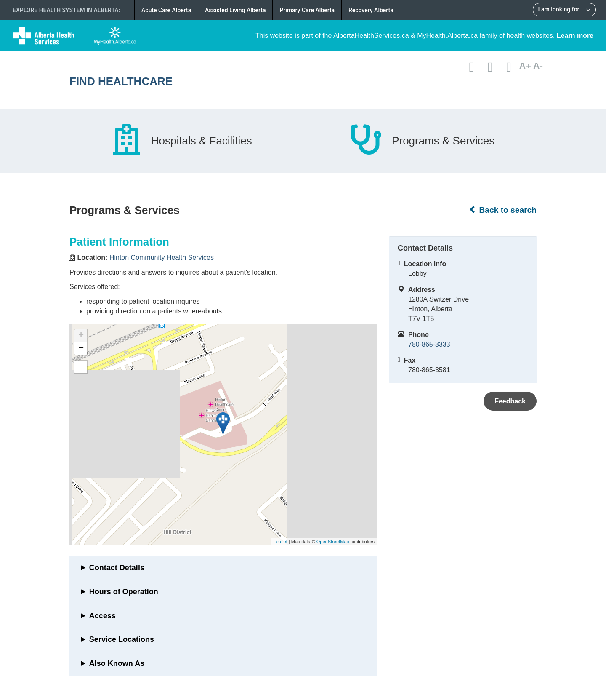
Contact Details (117, 568)
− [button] (81, 348)
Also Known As (117, 663)
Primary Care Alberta (307, 10)
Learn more (575, 36)
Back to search (503, 210)
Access (102, 616)
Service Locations (122, 639)
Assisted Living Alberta (235, 10)
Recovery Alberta (371, 10)
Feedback (510, 401)
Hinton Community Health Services (162, 258)
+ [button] (81, 336)
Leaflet (280, 542)
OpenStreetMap (333, 542)
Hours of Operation (124, 592)
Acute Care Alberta (166, 10)
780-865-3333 (429, 344)
